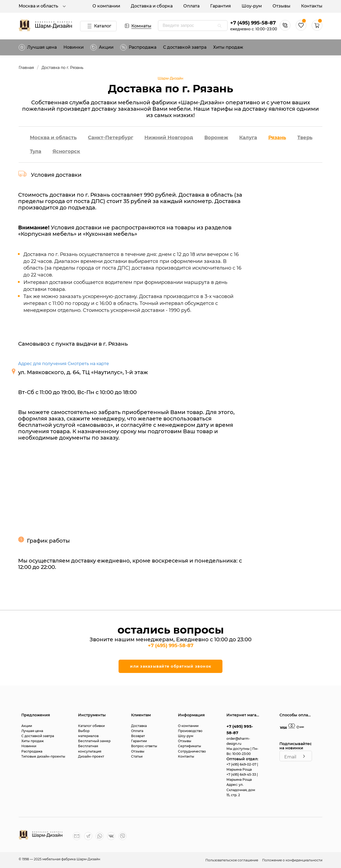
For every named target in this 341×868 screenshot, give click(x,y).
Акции (102, 47)
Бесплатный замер (94, 741)
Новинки (74, 47)
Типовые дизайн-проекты (43, 756)
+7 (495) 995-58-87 (253, 23)
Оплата (191, 6)
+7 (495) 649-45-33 (242, 774)
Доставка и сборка (152, 6)
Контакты (312, 6)
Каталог (98, 26)
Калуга (248, 138)
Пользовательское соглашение (232, 860)
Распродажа (32, 751)
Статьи (137, 756)
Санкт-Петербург (111, 138)
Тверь (305, 138)
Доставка (139, 726)
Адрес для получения (42, 364)
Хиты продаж (228, 47)
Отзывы (281, 6)
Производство (190, 731)
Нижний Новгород (169, 138)
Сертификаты (190, 746)
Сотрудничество (192, 751)
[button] (317, 29)
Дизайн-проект (91, 756)
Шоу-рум (252, 6)
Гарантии (139, 741)
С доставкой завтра (185, 47)
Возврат (138, 736)
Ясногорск (66, 151)
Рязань (277, 138)
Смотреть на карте (88, 364)
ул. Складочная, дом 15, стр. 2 (241, 790)
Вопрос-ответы (144, 746)
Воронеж (216, 138)
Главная (26, 68)
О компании (106, 6)
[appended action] (220, 26)
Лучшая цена (38, 47)
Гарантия (221, 6)
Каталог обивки (91, 726)
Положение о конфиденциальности (292, 860)
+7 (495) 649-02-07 (242, 764)
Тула (36, 151)
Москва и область (43, 6)
